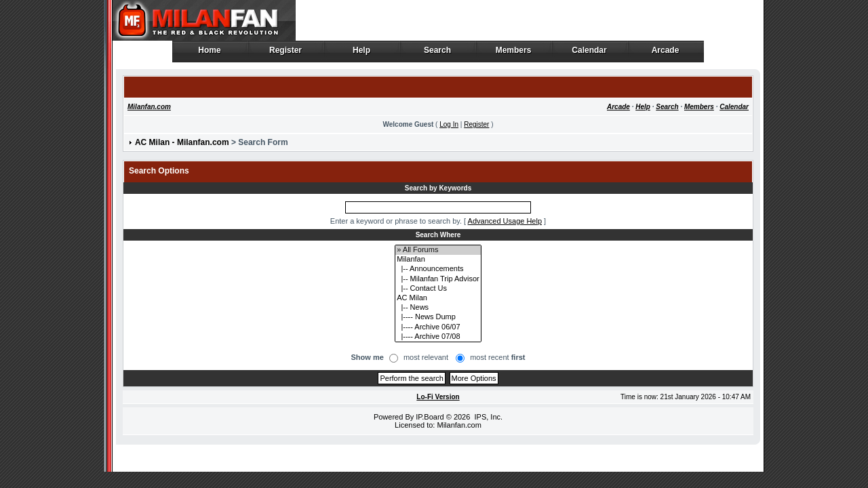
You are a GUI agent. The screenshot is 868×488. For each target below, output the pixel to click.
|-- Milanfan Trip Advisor (438, 279)
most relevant (426, 357)
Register (286, 54)
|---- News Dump (438, 317)
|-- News (438, 308)
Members (514, 54)
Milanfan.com (149, 107)
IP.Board (430, 417)
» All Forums (438, 250)
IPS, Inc (487, 417)
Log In (449, 124)
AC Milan (438, 298)
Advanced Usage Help (505, 221)
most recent (497, 357)
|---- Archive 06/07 (438, 327)
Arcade (666, 54)
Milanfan (438, 260)
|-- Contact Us (438, 289)
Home (210, 54)
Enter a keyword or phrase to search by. (396, 221)
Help (362, 54)
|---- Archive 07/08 (438, 337)
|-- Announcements (438, 269)
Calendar (590, 54)
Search (438, 54)
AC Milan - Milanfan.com (182, 142)
